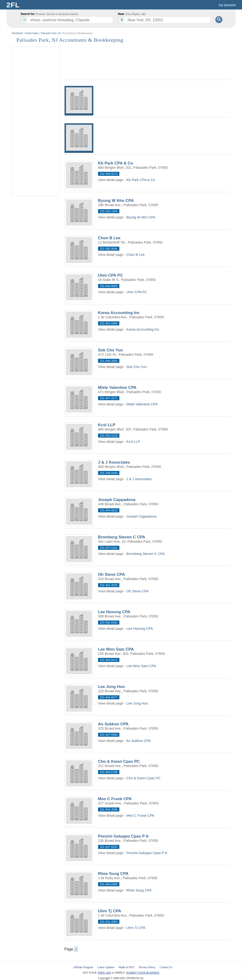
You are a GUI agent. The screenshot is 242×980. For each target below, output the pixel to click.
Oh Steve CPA (112, 574)
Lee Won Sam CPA (116, 649)
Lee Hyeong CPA (114, 612)
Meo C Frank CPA (115, 799)
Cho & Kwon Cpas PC (119, 761)
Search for (49, 14)
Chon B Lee (109, 238)
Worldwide (17, 33)
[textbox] (164, 20)
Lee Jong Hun (111, 687)
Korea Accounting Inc (119, 313)
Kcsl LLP (107, 425)
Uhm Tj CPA (110, 911)
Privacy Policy (147, 967)
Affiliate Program (83, 967)
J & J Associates (114, 462)
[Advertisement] (36, 121)
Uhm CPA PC (111, 275)
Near (132, 14)
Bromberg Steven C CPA (122, 537)
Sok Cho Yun (111, 350)
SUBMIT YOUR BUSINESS (143, 973)
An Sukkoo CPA (113, 724)
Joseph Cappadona (117, 500)
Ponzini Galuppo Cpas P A (123, 836)
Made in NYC (127, 967)
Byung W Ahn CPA (116, 200)
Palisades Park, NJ (51, 33)
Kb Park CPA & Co (116, 163)
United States (32, 33)
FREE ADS (104, 973)
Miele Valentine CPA (117, 387)
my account (227, 5)
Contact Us (166, 967)
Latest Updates (106, 967)
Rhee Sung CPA (113, 874)
